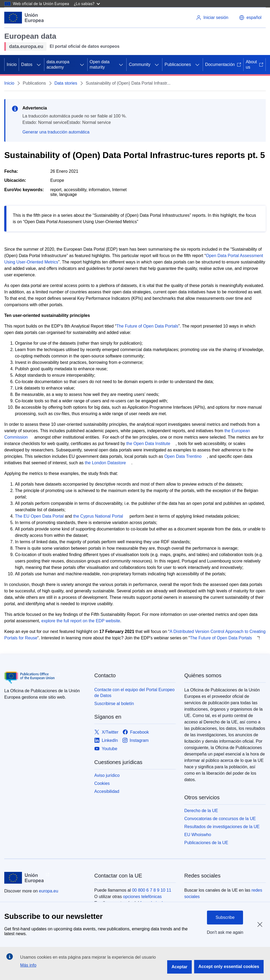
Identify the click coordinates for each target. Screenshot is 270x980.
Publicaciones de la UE (206, 843)
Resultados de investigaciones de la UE (222, 827)
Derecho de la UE (201, 811)
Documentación (223, 64)
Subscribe (225, 917)
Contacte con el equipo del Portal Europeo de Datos (134, 693)
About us (255, 64)
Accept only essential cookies (229, 967)
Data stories (66, 83)
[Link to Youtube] (106, 749)
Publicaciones (178, 64)
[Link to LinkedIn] (106, 741)
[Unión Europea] (24, 18)
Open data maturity (100, 64)
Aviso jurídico (107, 775)
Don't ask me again (225, 932)
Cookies (102, 783)
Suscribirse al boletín (114, 704)
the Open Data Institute (148, 444)
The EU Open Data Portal (39, 516)
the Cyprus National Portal (98, 516)
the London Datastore (105, 463)
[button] (250, 18)
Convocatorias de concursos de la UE (220, 819)
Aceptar (179, 967)
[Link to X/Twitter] (106, 732)
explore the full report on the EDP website (81, 621)
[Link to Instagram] (136, 741)
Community (140, 64)
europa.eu (49, 891)
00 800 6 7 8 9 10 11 (152, 890)
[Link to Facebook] (136, 732)
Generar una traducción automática (56, 132)
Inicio (12, 64)
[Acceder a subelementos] (39, 65)
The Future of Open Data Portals (147, 326)
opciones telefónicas (142, 897)
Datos (27, 64)
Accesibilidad (107, 791)
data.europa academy (58, 64)
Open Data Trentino (183, 456)
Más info (28, 965)
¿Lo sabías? (87, 4)
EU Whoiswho (198, 835)
